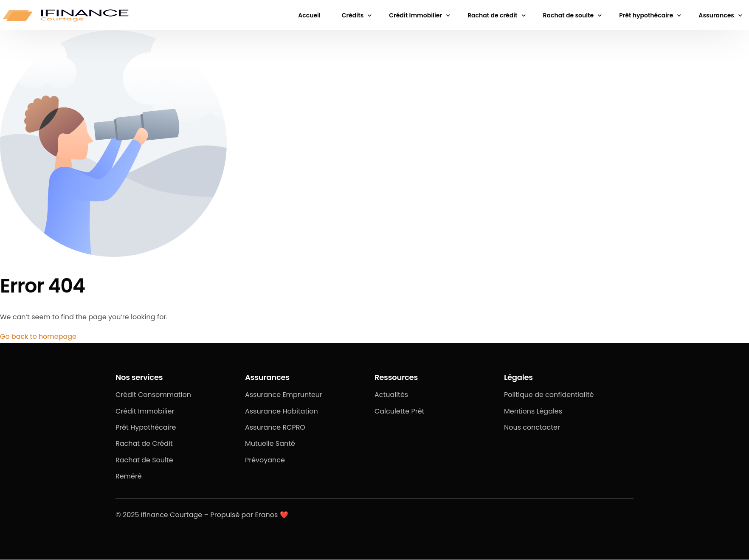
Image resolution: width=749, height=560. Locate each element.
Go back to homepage (38, 336)
